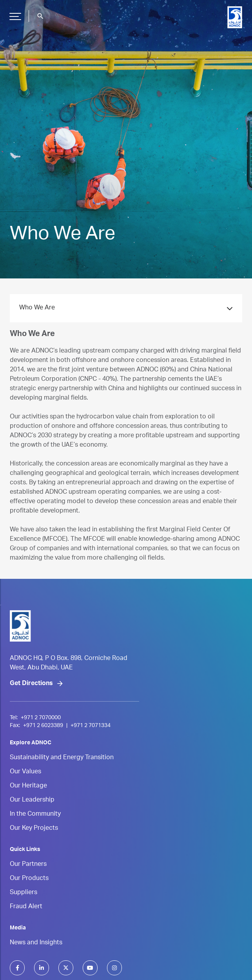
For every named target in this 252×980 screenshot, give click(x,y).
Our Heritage (28, 786)
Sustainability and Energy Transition (62, 758)
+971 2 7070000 (41, 718)
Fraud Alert (26, 907)
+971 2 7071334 (91, 726)
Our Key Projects (34, 829)
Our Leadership (32, 800)
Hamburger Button (14, 13)
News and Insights (36, 943)
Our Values (25, 772)
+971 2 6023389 (43, 726)
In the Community (35, 815)
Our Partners (28, 865)
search (40, 16)
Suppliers (24, 893)
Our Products (29, 879)
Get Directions (31, 684)
